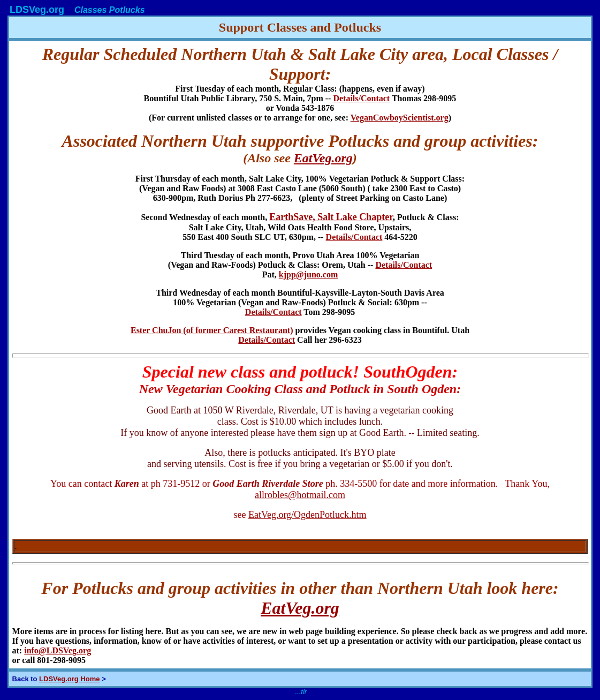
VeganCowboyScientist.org (400, 118)
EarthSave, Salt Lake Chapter (331, 217)
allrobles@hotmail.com (300, 495)
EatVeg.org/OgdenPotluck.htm (307, 515)
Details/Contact (361, 98)
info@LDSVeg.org (58, 650)
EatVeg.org (323, 158)
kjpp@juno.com (308, 274)
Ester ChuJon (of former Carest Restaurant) (212, 330)
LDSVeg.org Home (69, 679)
